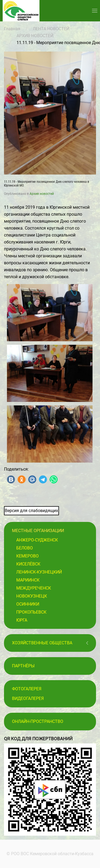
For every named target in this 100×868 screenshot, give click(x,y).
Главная (12, 29)
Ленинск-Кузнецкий (39, 572)
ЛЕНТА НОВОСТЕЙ (51, 29)
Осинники (28, 604)
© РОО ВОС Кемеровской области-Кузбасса (49, 854)
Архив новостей (42, 194)
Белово (25, 548)
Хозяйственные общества (42, 643)
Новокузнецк (32, 596)
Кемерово (27, 556)
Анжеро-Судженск (37, 540)
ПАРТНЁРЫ (23, 666)
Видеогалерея (28, 698)
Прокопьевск (31, 612)
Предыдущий (15, 495)
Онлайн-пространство (38, 721)
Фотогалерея (27, 689)
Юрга (22, 620)
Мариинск (28, 580)
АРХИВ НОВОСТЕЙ (35, 36)
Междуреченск (34, 588)
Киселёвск (28, 564)
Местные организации (38, 531)
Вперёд (89, 495)
